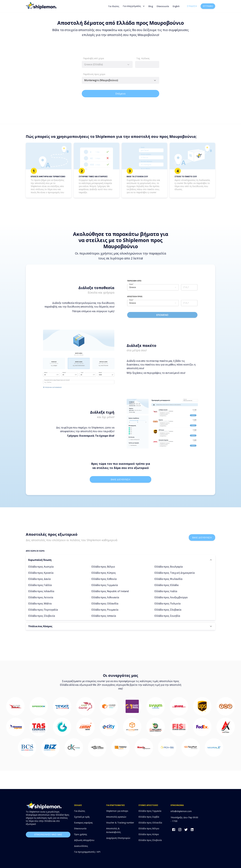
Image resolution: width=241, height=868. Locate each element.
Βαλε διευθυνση (120, 479)
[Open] (155, 80)
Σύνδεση (192, 6)
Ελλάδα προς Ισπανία (104, 616)
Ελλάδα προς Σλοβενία (42, 616)
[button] (120, 560)
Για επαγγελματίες (134, 6)
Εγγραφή (208, 6)
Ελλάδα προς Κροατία (41, 573)
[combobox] (107, 64)
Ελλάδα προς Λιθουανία (105, 597)
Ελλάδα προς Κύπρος (104, 573)
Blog (151, 6)
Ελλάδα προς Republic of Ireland (110, 591)
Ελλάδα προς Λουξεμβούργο (171, 597)
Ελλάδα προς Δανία (39, 579)
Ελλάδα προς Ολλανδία (105, 604)
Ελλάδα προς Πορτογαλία (43, 610)
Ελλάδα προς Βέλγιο (103, 567)
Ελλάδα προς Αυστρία (41, 567)
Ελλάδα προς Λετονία (41, 597)
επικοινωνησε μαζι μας (48, 835)
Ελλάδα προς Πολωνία (167, 604)
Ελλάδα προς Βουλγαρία (169, 567)
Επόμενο (120, 94)
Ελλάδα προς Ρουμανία (105, 610)
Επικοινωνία (163, 6)
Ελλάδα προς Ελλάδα (166, 585)
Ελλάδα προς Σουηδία (167, 616)
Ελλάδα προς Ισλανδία (41, 591)
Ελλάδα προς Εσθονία (104, 579)
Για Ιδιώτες (114, 6)
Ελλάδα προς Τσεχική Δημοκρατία (175, 573)
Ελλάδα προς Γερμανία (105, 585)
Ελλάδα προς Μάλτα (40, 604)
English (176, 6)
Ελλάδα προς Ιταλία (166, 591)
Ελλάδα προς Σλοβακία (168, 610)
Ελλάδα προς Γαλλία (40, 585)
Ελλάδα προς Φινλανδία (168, 579)
